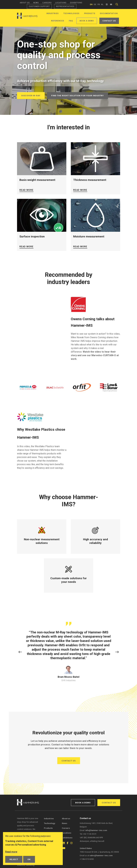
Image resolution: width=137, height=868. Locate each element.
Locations (61, 3)
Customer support (39, 6)
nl (102, 4)
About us (25, 3)
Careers (47, 3)
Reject (14, 859)
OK (29, 859)
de (95, 4)
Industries (52, 13)
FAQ (71, 21)
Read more (26, 190)
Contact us (109, 21)
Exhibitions (76, 3)
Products (90, 13)
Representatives (65, 6)
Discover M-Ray (31, 96)
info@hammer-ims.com (96, 830)
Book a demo (87, 21)
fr (99, 4)
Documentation (109, 13)
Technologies (71, 13)
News (36, 3)
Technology (50, 823)
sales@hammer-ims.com (101, 855)
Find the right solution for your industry (77, 96)
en (91, 4)
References (58, 21)
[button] (20, 652)
